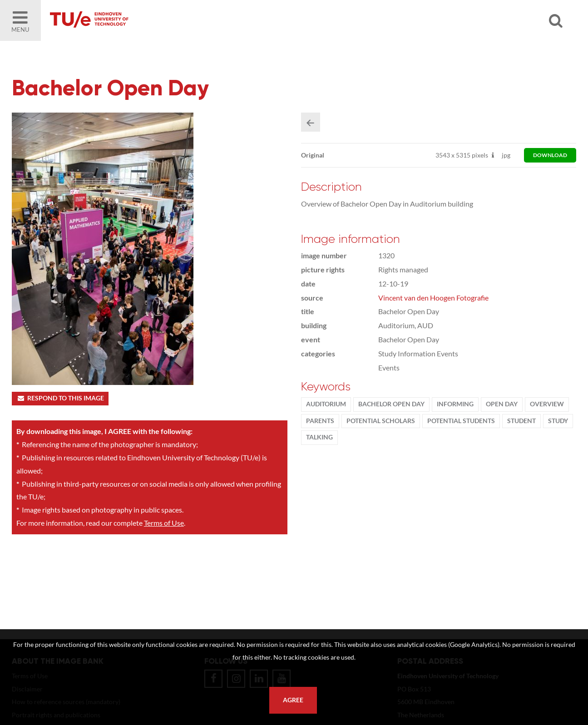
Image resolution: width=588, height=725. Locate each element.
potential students (461, 421)
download (550, 155)
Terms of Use (164, 523)
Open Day (502, 404)
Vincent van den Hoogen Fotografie (433, 298)
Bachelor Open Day (391, 404)
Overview (547, 404)
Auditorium (326, 404)
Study (558, 421)
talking (319, 437)
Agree (293, 700)
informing (455, 404)
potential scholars (381, 421)
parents (320, 421)
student (521, 421)
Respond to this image (60, 398)
